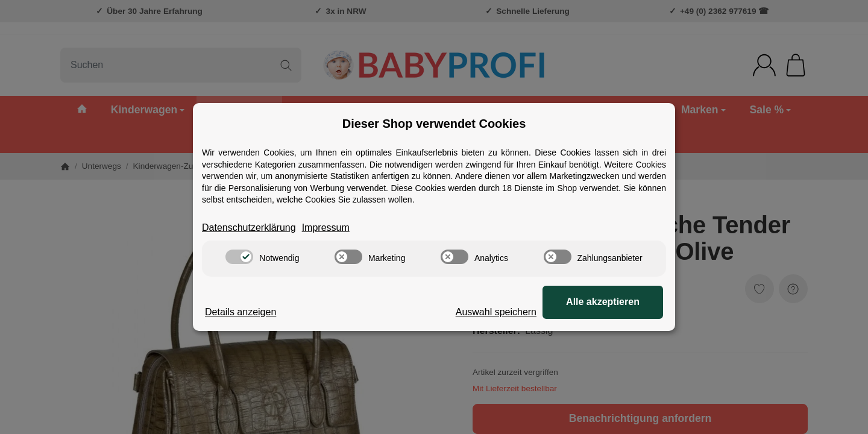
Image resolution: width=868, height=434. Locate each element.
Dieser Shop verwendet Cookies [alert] (434, 124)
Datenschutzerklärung (249, 228)
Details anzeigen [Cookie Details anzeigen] (241, 312)
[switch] (239, 257)
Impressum (326, 228)
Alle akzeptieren (603, 302)
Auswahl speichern (496, 312)
